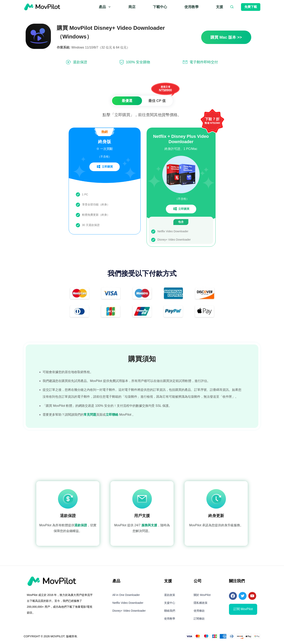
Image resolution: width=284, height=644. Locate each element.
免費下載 (251, 7)
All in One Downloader (126, 596)
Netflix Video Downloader (128, 604)
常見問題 (90, 415)
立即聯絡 (112, 415)
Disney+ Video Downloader (129, 611)
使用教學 (192, 7)
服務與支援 (149, 526)
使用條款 (199, 611)
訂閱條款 (199, 619)
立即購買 (105, 167)
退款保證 (81, 526)
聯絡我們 (170, 611)
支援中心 (170, 604)
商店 (132, 7)
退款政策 (170, 596)
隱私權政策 (201, 604)
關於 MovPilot (202, 596)
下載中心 (160, 7)
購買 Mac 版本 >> (226, 37)
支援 (220, 7)
